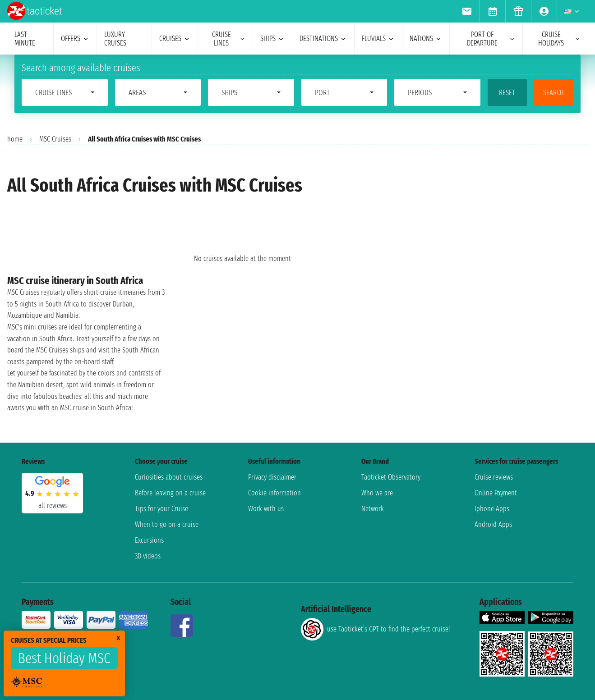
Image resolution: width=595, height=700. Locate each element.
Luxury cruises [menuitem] (115, 39)
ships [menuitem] (272, 39)
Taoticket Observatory (391, 477)
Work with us (266, 509)
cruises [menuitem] (175, 39)
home (15, 139)
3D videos (148, 556)
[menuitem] (467, 11)
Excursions (149, 540)
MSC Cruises (55, 139)
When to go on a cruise (167, 524)
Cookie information (274, 493)
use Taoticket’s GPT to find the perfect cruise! (375, 629)
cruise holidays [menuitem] (559, 39)
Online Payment (496, 493)
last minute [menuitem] (25, 39)
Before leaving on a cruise (170, 493)
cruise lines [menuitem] (229, 39)
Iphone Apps (492, 509)
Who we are (377, 493)
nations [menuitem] (426, 39)
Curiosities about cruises (169, 477)
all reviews (53, 506)
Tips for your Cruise (161, 509)
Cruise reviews (494, 477)
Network (373, 509)
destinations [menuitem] (323, 39)
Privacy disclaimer (272, 477)
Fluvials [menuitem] (378, 39)
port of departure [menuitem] (491, 39)
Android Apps (493, 524)
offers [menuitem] (75, 39)
